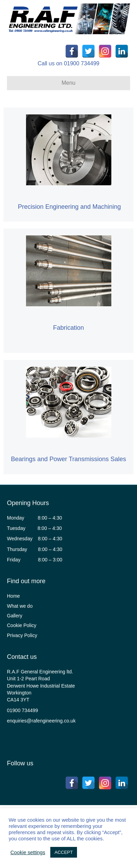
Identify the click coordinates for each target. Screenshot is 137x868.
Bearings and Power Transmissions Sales (68, 459)
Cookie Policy (22, 625)
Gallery (15, 616)
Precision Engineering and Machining (69, 207)
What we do (20, 606)
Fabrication (68, 328)
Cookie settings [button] (28, 852)
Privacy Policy (22, 635)
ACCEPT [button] (64, 852)
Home (13, 596)
